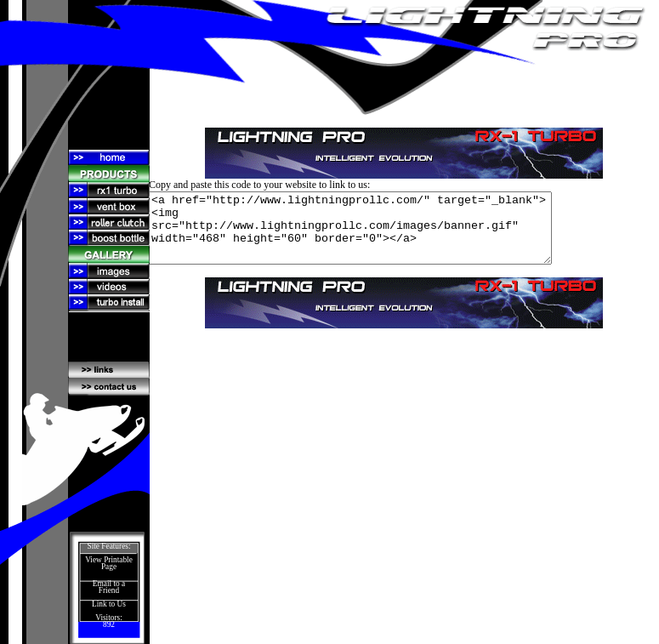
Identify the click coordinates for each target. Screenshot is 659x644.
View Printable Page (109, 563)
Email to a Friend (109, 587)
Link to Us (109, 604)
